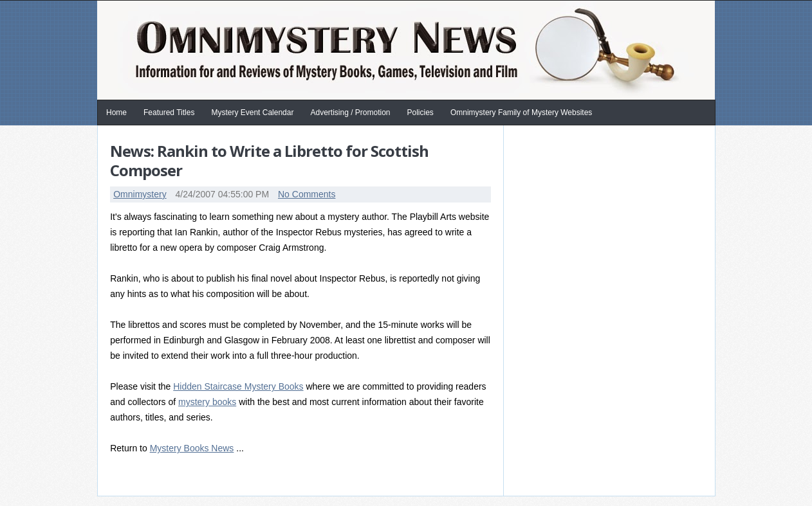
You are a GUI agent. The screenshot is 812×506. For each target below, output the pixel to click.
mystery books (207, 402)
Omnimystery (140, 194)
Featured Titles (169, 113)
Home (116, 113)
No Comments (307, 194)
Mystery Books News (192, 448)
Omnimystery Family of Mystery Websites (521, 113)
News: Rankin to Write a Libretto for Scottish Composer (269, 160)
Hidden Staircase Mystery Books (238, 386)
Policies (420, 113)
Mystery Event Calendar (252, 113)
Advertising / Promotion (350, 113)
